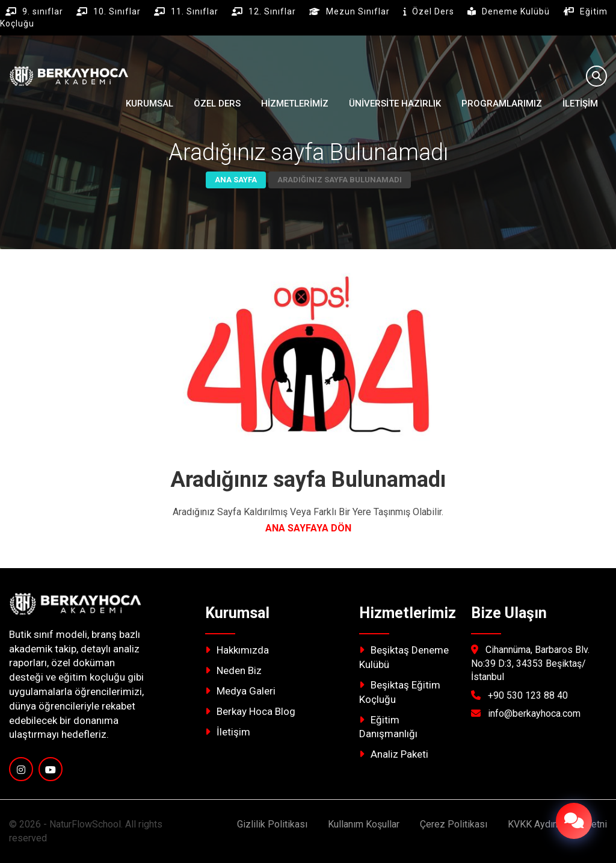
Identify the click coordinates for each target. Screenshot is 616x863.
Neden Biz (233, 670)
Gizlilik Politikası (272, 824)
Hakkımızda (237, 650)
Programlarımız (502, 104)
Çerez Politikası (454, 824)
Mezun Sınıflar (359, 11)
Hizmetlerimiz (295, 104)
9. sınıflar (44, 11)
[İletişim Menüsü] (574, 821)
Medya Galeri (240, 691)
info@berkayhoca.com (534, 713)
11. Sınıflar (196, 11)
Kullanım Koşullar (364, 824)
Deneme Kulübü (517, 11)
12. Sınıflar (273, 11)
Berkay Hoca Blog (250, 711)
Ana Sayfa (236, 180)
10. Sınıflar (118, 11)
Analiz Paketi (394, 754)
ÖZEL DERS (217, 104)
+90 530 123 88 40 (528, 695)
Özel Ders (434, 11)
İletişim (580, 104)
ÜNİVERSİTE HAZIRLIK (395, 104)
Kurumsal (149, 104)
